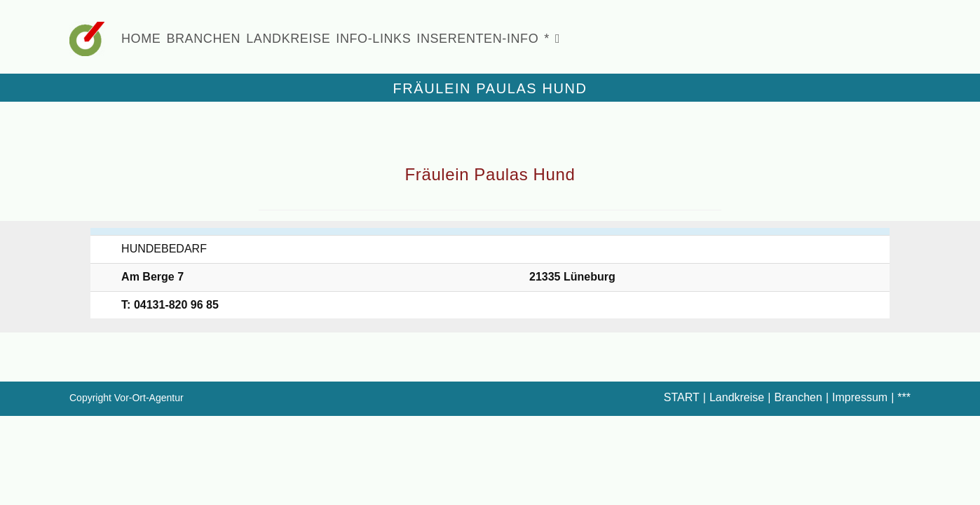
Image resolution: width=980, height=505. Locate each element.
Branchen (798, 397)
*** (904, 397)
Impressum (860, 397)
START (682, 397)
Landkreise (737, 397)
